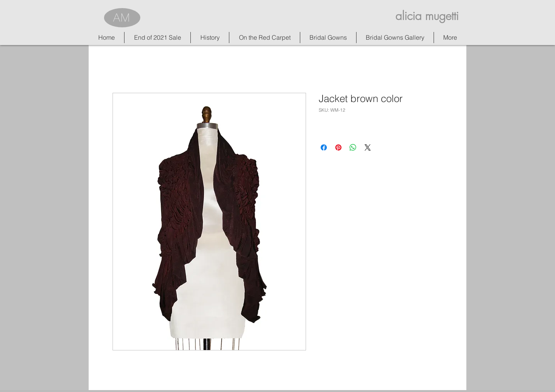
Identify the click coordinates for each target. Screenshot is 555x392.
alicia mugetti (427, 16)
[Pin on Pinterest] (338, 147)
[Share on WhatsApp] (353, 147)
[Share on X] (368, 147)
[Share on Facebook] (324, 147)
